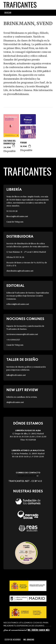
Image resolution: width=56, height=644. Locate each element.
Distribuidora (20, 237)
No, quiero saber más (39, 630)
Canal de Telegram (15, 222)
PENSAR (23, 143)
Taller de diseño (22, 360)
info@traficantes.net (28, 476)
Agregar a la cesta (14, 146)
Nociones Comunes (25, 319)
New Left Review (22, 390)
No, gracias (29, 639)
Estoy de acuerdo (13, 639)
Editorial (15, 286)
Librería (14, 190)
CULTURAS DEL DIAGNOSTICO (10, 142)
